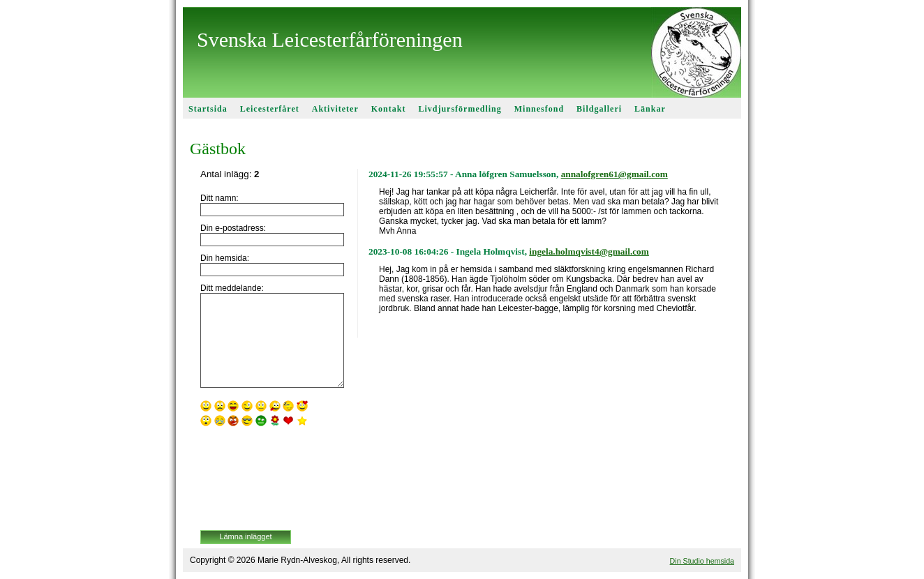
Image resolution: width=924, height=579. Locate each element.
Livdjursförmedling (460, 109)
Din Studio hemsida (702, 561)
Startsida (208, 109)
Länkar (650, 109)
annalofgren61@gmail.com (614, 174)
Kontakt (389, 109)
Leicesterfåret (270, 109)
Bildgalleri (599, 109)
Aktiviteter (335, 109)
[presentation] (258, 480)
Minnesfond (539, 109)
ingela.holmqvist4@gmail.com (589, 251)
